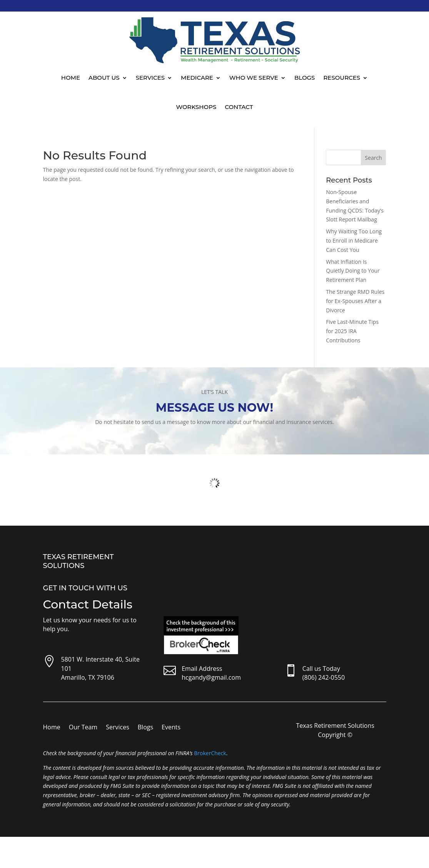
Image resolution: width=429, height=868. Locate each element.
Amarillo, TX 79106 (88, 677)
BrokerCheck (210, 753)
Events (171, 728)
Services (150, 78)
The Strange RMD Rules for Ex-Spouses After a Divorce (355, 301)
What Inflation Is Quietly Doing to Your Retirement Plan (353, 271)
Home (71, 78)
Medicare (197, 78)
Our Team (83, 728)
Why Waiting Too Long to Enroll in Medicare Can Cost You (354, 240)
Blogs (305, 78)
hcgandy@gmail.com (211, 677)
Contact (239, 107)
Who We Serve (254, 78)
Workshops (196, 107)
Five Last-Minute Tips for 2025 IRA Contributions (352, 331)
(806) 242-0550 (324, 677)
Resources (342, 78)
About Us (104, 78)
